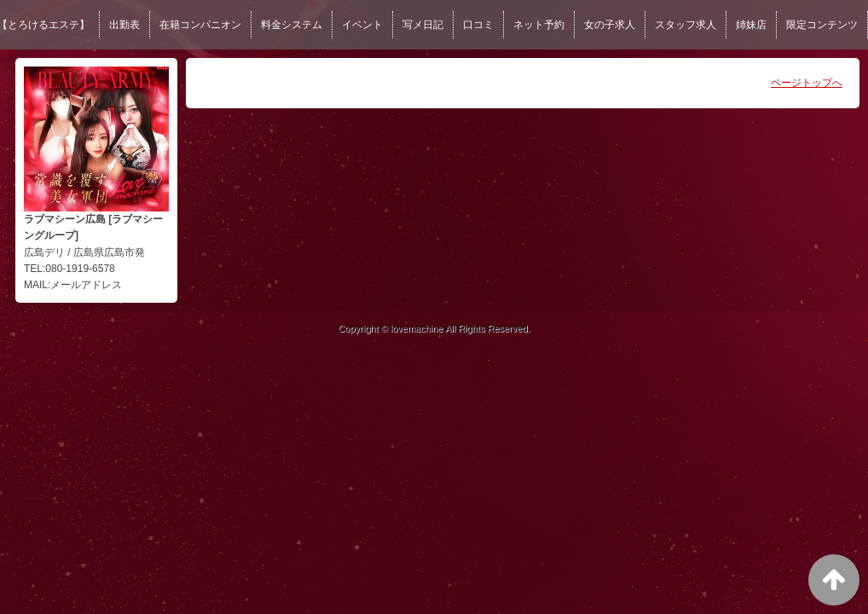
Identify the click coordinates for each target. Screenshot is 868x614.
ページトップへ (807, 83)
